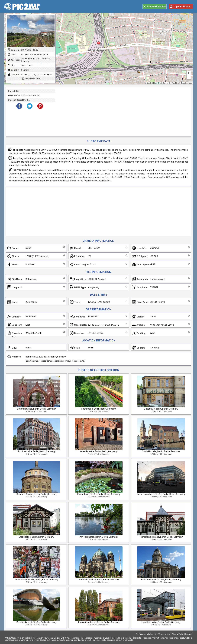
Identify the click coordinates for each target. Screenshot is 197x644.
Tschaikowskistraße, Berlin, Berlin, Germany (161, 537)
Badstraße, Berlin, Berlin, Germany (161, 409)
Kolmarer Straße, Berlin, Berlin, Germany (37, 494)
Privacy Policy (178, 634)
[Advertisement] (122, 112)
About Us (153, 634)
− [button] (189, 77)
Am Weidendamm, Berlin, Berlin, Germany (99, 622)
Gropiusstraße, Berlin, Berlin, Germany (36, 451)
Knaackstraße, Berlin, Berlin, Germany (99, 451)
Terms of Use (164, 634)
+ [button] (189, 73)
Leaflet (150, 83)
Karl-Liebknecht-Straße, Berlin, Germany (99, 580)
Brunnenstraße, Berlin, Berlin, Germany (36, 409)
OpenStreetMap (186, 83)
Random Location (156, 7)
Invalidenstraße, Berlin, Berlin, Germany (161, 622)
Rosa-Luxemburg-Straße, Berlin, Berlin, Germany (161, 494)
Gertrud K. (167, 83)
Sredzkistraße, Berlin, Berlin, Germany (161, 451)
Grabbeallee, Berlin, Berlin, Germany (36, 537)
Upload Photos (183, 7)
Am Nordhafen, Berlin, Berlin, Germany (99, 537)
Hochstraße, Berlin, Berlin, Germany (99, 409)
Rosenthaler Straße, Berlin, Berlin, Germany (99, 494)
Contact (189, 634)
